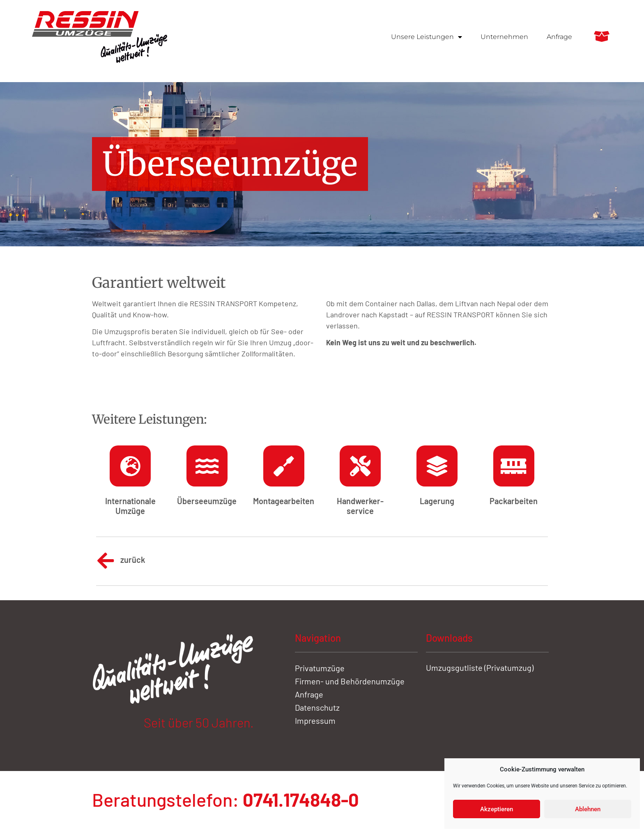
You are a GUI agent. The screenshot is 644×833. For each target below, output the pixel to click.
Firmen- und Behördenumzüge (350, 681)
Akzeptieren (497, 809)
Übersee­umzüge (207, 501)
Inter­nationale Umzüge (130, 506)
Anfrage (559, 37)
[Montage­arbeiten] (284, 466)
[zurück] (106, 561)
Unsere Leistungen (427, 37)
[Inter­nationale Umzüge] (130, 466)
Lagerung (437, 501)
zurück (133, 560)
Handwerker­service (360, 506)
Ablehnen (588, 809)
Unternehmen (504, 37)
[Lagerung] (437, 466)
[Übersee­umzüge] (207, 466)
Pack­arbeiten (514, 501)
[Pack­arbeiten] (514, 466)
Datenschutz (317, 707)
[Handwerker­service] (360, 466)
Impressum (315, 721)
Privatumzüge (320, 668)
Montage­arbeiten (284, 501)
